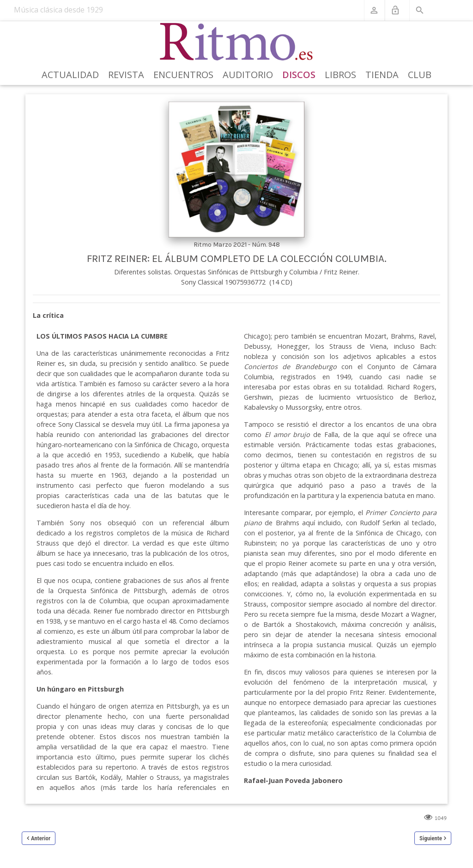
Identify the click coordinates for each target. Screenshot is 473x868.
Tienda (382, 75)
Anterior (41, 838)
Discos (299, 75)
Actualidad (70, 75)
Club (420, 75)
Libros (340, 75)
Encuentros (183, 75)
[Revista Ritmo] (237, 42)
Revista (126, 75)
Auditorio (248, 75)
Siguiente (431, 838)
